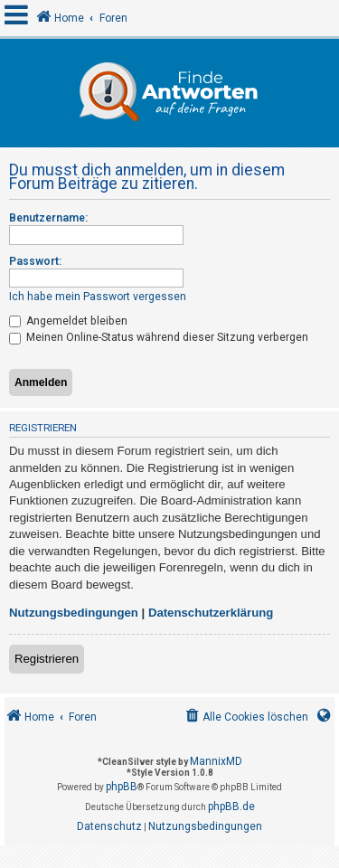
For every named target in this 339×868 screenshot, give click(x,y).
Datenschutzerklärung (211, 613)
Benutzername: (48, 218)
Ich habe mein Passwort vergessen (98, 297)
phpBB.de (231, 807)
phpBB (122, 787)
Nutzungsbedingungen (74, 613)
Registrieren (47, 659)
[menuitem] (245, 717)
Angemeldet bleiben (68, 321)
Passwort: (35, 261)
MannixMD (216, 761)
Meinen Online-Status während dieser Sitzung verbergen (159, 337)
